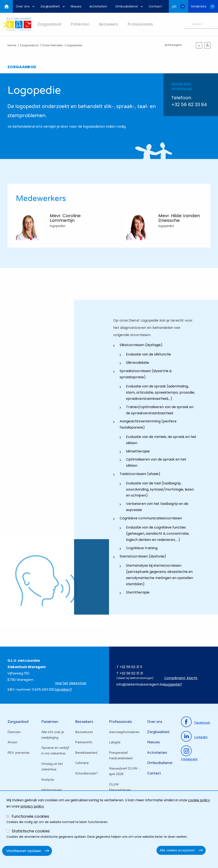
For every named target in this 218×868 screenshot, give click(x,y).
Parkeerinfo (84, 742)
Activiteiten (157, 753)
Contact (154, 773)
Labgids (115, 742)
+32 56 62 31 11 (131, 667)
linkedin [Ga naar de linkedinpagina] (201, 737)
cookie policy (199, 800)
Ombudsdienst (160, 763)
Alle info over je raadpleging (53, 735)
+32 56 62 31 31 (131, 673)
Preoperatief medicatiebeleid (121, 755)
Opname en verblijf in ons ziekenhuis (55, 751)
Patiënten (50, 722)
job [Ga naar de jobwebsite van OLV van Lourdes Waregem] (174, 6)
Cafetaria (82, 763)
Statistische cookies (31, 831)
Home (12, 45)
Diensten (14, 732)
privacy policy (32, 806)
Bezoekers (84, 722)
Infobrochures (52, 790)
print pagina (173, 45)
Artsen (12, 742)
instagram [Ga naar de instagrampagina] (189, 759)
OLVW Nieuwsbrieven (120, 787)
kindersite (199, 6)
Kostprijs (48, 780)
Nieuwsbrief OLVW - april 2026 (124, 771)
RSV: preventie (18, 753)
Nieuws (153, 742)
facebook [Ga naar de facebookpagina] (202, 723)
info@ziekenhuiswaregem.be (140, 684)
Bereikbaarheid (86, 753)
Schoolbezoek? (86, 773)
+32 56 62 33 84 (189, 105)
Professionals (120, 722)
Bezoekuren (84, 732)
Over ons (155, 722)
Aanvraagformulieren (124, 732)
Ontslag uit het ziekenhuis (52, 767)
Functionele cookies (30, 816)
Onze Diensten (52, 45)
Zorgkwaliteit (158, 732)
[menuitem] (24, 6)
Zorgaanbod (29, 45)
